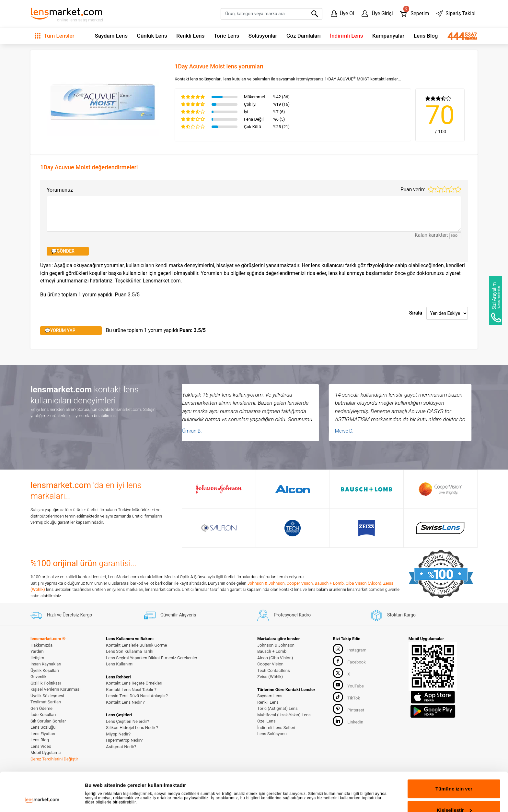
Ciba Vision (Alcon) (364, 583)
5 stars (458, 189)
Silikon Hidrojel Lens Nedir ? (132, 728)
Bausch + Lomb (329, 583)
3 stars (444, 189)
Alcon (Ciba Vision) (275, 658)
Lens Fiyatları (43, 734)
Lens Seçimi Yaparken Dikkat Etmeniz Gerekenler (152, 658)
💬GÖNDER (63, 251)
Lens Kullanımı (120, 664)
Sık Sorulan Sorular (48, 721)
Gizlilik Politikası (46, 683)
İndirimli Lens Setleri (276, 728)
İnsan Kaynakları (46, 664)
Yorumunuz (60, 190)
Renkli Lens (190, 36)
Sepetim (415, 12)
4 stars (451, 189)
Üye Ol (342, 14)
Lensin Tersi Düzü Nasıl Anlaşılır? (137, 696)
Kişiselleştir (454, 774)
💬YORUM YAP (60, 330)
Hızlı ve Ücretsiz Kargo (61, 615)
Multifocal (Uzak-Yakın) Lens (284, 715)
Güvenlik (38, 677)
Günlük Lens (152, 36)
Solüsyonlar (263, 36)
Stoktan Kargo (393, 615)
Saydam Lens (111, 36)
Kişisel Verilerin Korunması (55, 689)
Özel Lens (266, 721)
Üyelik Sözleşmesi (47, 696)
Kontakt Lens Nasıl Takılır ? (131, 690)
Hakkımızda (41, 645)
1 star (431, 189)
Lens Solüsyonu (272, 734)
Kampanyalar (388, 36)
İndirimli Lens (346, 36)
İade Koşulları (43, 715)
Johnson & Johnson (266, 583)
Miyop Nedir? (118, 734)
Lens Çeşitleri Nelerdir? (127, 721)
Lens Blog (426, 36)
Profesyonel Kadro (284, 615)
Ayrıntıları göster (104, 781)
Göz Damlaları (304, 36)
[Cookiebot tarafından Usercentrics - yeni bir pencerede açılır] (42, 799)
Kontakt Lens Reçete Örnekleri (134, 683)
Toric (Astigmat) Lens (277, 708)
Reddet (454, 795)
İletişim (37, 658)
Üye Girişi (377, 14)
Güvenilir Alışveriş (170, 615)
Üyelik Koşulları (45, 670)
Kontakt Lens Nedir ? (125, 702)
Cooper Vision (300, 583)
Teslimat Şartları (46, 702)
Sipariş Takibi (456, 14)
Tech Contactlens (274, 670)
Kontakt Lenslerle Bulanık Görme (136, 645)
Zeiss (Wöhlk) (270, 677)
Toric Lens (226, 36)
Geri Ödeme (41, 708)
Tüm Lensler (55, 36)
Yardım (37, 651)
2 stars (438, 189)
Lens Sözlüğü (43, 727)
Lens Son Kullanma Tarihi (130, 651)
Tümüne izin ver (454, 752)
